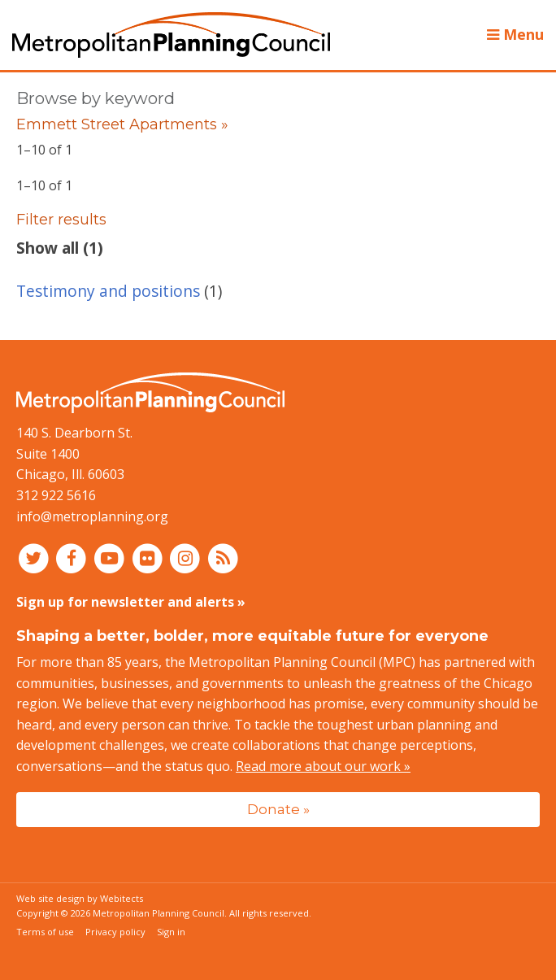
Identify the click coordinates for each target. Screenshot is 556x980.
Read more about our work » (323, 766)
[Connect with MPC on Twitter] (35, 558)
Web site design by (80, 898)
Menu (515, 34)
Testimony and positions (108, 291)
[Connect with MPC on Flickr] (149, 558)
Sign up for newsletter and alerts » (131, 602)
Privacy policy (115, 932)
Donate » (278, 809)
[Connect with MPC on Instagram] (187, 558)
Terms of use (45, 932)
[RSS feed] (223, 558)
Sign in (171, 932)
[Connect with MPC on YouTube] (111, 558)
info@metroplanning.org (92, 516)
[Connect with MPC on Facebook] (74, 558)
